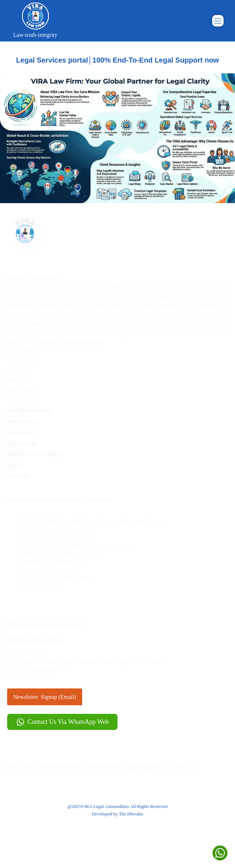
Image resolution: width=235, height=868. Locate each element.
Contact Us (21, 476)
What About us (25, 421)
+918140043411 (37, 677)
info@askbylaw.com (45, 670)
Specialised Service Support (38, 454)
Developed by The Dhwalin (117, 814)
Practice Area (23, 433)
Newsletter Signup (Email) (45, 697)
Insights (18, 465)
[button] (62, 722)
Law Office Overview (32, 411)
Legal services (24, 443)
